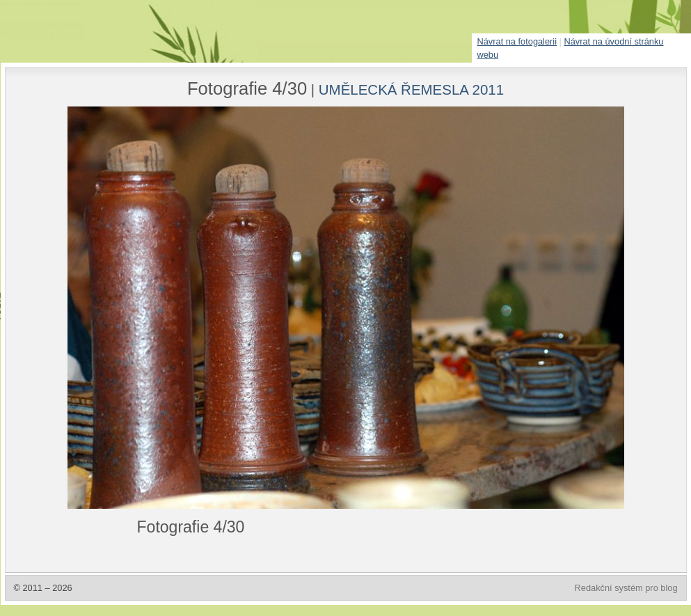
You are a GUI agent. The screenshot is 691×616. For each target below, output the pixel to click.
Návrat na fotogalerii (517, 41)
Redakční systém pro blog (626, 588)
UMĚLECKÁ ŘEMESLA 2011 (411, 89)
